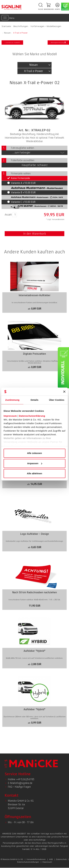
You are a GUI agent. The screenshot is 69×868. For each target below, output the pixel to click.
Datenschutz (62, 859)
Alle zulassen (34, 453)
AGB (51, 859)
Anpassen (35, 463)
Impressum (10, 416)
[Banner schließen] (64, 392)
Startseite (6, 26)
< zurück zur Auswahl (12, 42)
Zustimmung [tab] (12, 400)
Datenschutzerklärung (32, 416)
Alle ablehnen (34, 473)
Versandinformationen (36, 859)
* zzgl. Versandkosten (55, 219)
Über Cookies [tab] (57, 400)
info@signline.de (24, 783)
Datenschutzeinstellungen (28, 862)
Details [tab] (34, 400)
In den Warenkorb (35, 234)
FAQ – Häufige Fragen (19, 787)
